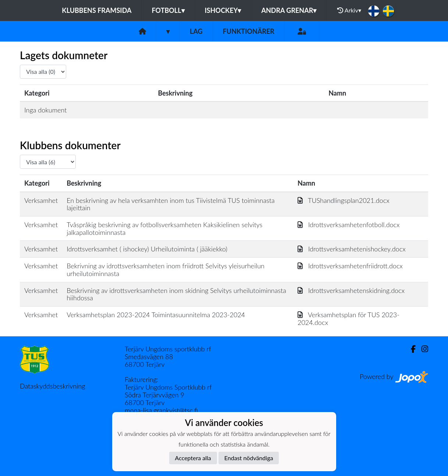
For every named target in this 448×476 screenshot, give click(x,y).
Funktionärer (249, 31)
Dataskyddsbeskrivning (52, 386)
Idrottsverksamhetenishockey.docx (352, 249)
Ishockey (223, 10)
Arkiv (349, 10)
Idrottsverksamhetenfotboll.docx (349, 225)
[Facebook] (410, 349)
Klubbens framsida (97, 10)
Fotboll (168, 10)
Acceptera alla (193, 458)
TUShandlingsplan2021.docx (344, 200)
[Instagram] (422, 349)
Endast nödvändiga (249, 458)
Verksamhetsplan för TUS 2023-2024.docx (349, 318)
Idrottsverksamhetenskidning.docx (351, 290)
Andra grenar (289, 10)
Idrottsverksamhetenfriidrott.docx (350, 266)
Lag (196, 31)
